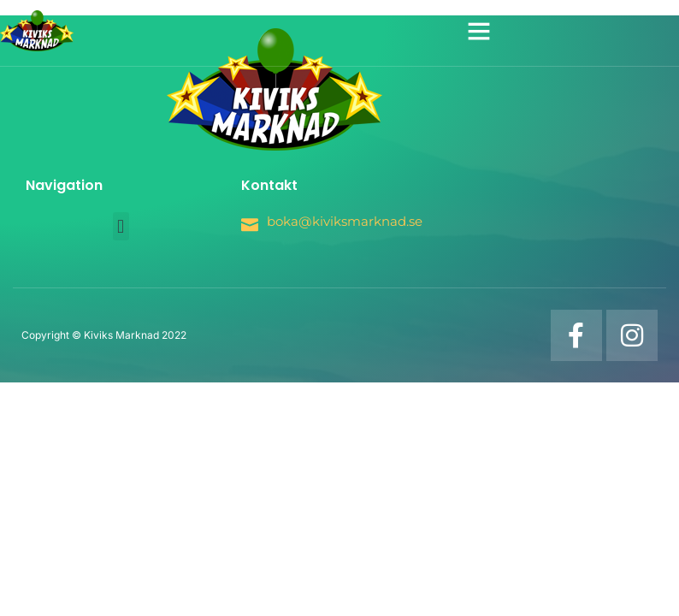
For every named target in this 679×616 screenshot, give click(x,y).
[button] (479, 31)
